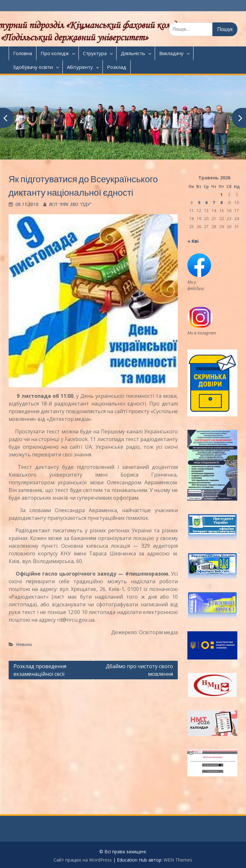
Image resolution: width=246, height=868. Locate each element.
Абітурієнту (80, 67)
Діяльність (133, 53)
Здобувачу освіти (33, 67)
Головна (23, 53)
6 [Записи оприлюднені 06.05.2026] (206, 203)
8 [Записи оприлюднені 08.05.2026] (221, 203)
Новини (24, 644)
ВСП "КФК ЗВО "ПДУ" (70, 204)
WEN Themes (178, 860)
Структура (95, 53)
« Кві (193, 241)
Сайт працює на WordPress (83, 860)
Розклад (117, 67)
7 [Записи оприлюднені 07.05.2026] (214, 203)
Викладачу (171, 53)
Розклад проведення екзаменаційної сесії (40, 670)
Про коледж (55, 53)
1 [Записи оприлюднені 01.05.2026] (221, 195)
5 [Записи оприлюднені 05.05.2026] (199, 203)
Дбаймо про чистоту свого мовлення (139, 670)
